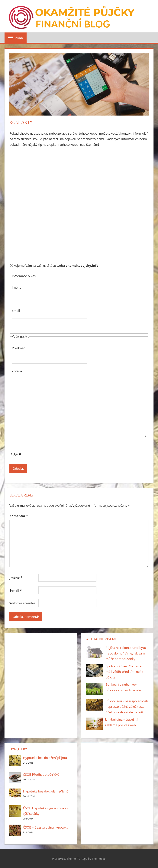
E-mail (16, 590)
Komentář (19, 516)
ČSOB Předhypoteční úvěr (42, 774)
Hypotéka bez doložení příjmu (45, 758)
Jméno (16, 578)
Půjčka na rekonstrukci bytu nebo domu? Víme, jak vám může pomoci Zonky (126, 653)
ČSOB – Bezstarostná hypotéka (46, 827)
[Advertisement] (79, 179)
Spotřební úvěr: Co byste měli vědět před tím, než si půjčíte (125, 672)
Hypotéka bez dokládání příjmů (46, 791)
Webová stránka (22, 603)
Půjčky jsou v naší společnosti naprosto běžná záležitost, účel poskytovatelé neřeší (127, 707)
